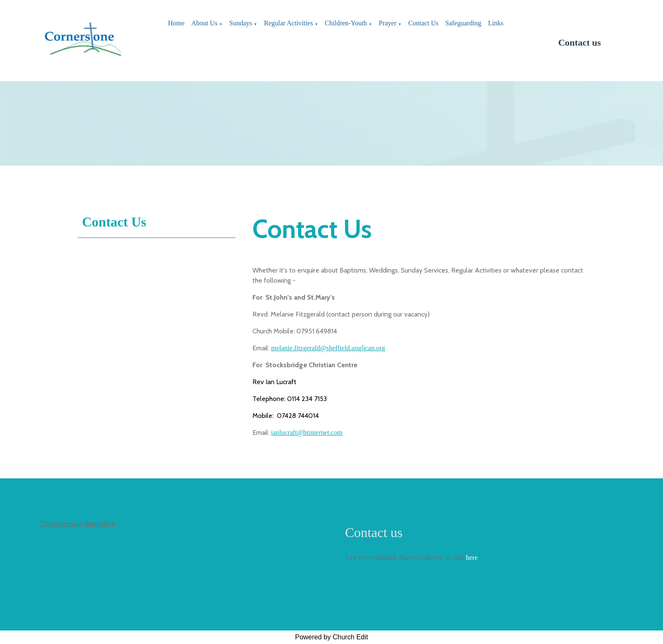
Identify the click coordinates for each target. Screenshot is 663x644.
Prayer (388, 23)
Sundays (241, 23)
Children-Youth (346, 23)
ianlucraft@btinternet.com (307, 433)
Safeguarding (463, 23)
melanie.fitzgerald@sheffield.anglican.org (328, 348)
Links (496, 23)
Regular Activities (288, 23)
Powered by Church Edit (332, 637)
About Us (204, 23)
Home (176, 23)
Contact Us (423, 23)
